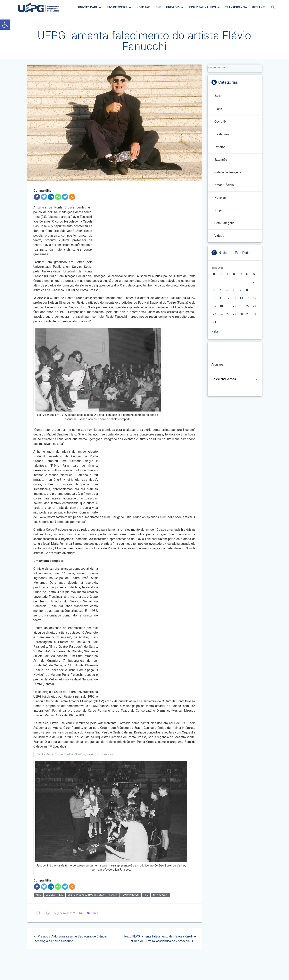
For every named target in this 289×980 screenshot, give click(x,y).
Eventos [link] (220, 147)
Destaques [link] (222, 134)
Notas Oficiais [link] (224, 185)
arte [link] (39, 895)
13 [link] (235, 298)
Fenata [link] (113, 895)
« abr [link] (215, 331)
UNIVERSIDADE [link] (88, 7)
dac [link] (61, 895)
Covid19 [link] (220, 122)
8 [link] (247, 290)
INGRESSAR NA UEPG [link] (202, 7)
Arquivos (218, 365)
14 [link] (241, 298)
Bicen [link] (218, 109)
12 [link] (228, 298)
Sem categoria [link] (224, 223)
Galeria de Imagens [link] (228, 172)
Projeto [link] (219, 210)
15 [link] (248, 298)
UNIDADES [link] (173, 7)
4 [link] (220, 290)
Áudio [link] (218, 96)
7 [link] (240, 290)
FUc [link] (146, 895)
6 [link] (234, 290)
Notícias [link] (93, 913)
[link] (5, 25)
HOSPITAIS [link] (143, 7)
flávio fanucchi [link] (130, 895)
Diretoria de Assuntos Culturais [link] (86, 895)
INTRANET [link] (259, 7)
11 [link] (221, 298)
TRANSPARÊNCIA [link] (236, 7)
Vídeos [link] (219, 236)
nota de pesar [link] (160, 895)
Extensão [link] (221, 160)
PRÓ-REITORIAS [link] (117, 7)
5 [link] (227, 290)
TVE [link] (158, 7)
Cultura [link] (50, 895)
